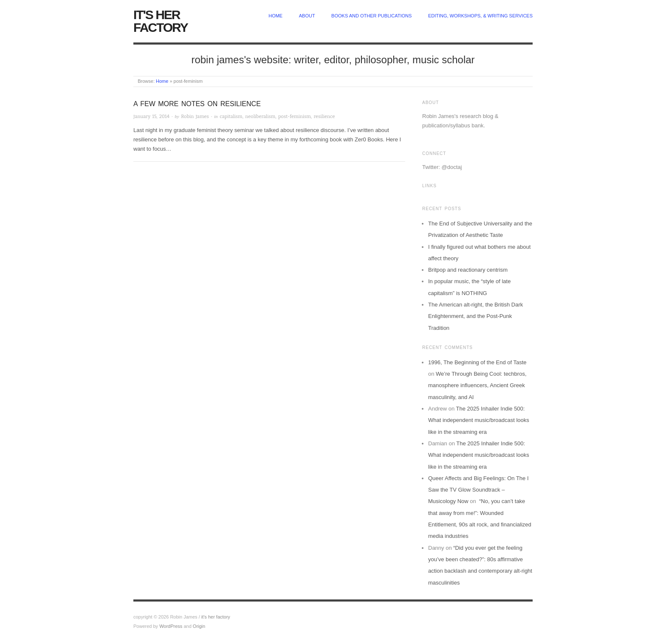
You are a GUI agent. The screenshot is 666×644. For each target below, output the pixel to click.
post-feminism (295, 117)
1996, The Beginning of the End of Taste (477, 362)
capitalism (231, 117)
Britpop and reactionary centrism (468, 270)
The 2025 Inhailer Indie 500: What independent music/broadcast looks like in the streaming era (479, 420)
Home (162, 81)
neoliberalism (260, 117)
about (307, 16)
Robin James (195, 117)
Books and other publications (371, 16)
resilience (324, 117)
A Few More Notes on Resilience (197, 104)
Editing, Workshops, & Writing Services (480, 16)
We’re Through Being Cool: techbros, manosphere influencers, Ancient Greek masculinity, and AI (477, 385)
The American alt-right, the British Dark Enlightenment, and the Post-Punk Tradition (476, 316)
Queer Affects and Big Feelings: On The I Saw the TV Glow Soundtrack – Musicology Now (478, 490)
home (275, 16)
